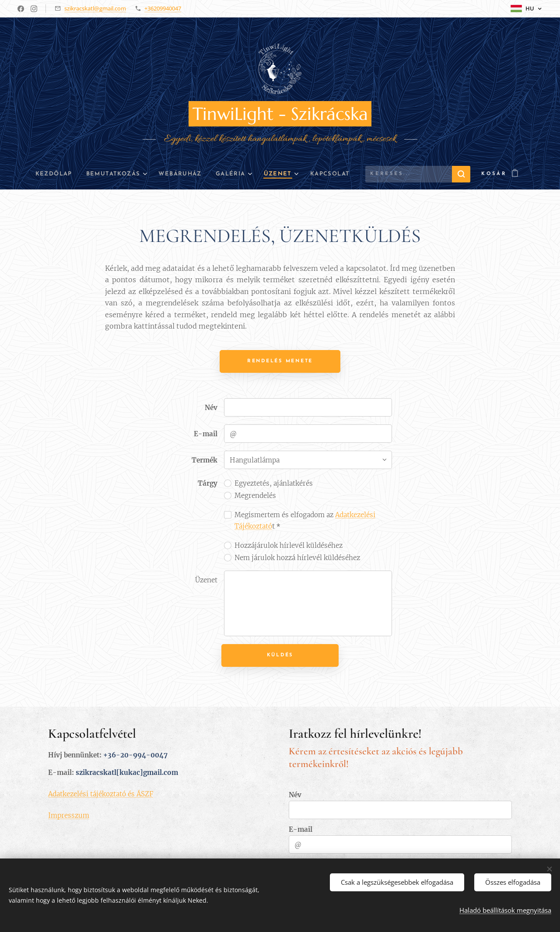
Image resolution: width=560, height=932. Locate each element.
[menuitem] (44, 174)
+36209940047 (163, 8)
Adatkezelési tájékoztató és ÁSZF (101, 794)
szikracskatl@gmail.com (95, 8)
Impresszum (69, 815)
